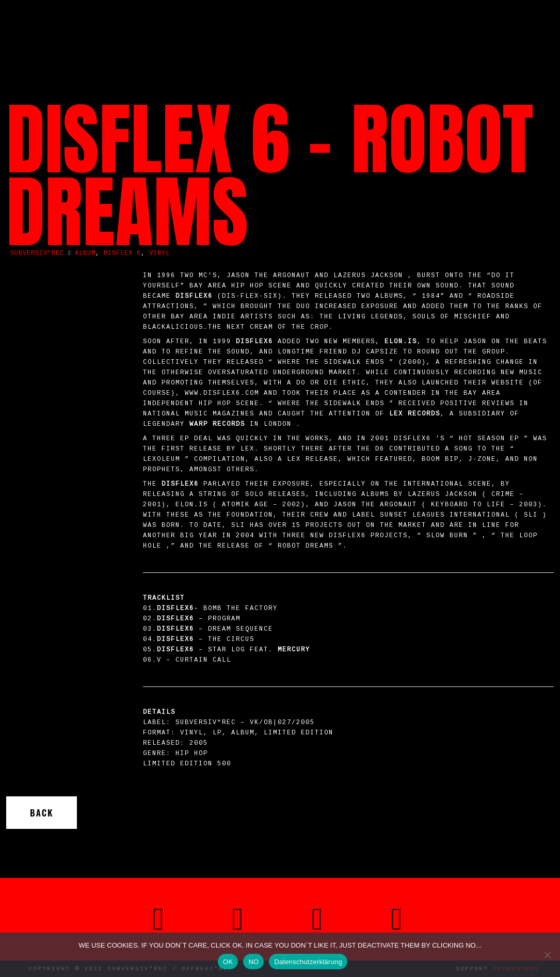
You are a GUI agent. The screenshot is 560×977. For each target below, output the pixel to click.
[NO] (547, 955)
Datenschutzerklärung (308, 962)
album (85, 253)
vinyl (159, 253)
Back (42, 813)
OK (228, 962)
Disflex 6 (122, 253)
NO (253, 962)
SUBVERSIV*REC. (39, 253)
